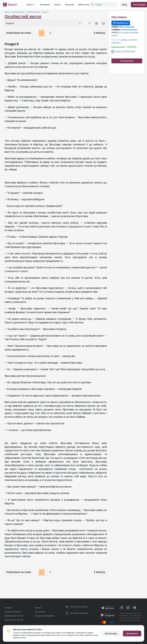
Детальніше (111, 634)
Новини (8, 608)
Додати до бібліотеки (125, 51)
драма (124, 40)
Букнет (7, 12)
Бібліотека (84, 5)
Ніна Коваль (119, 17)
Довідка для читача (14, 616)
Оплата (38, 608)
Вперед (99, 33)
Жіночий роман (18, 12)
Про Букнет (40, 612)
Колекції (69, 5)
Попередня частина (19, 33)
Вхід (124, 5)
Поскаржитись (127, 61)
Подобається (121, 23)
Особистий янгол (33, 12)
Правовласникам (13, 612)
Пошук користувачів (45, 616)
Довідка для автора (14, 620)
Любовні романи (129, 30)
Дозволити (132, 634)
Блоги (58, 5)
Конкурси (45, 5)
